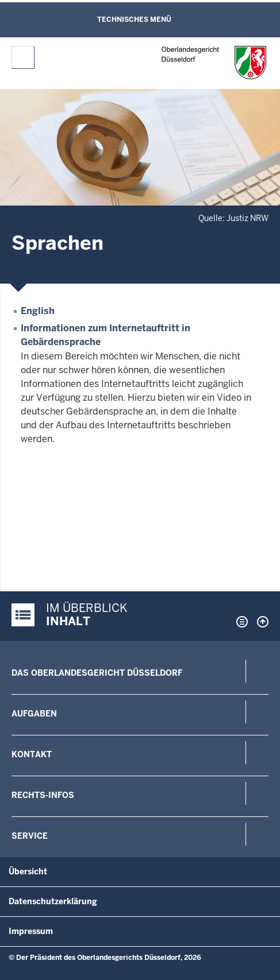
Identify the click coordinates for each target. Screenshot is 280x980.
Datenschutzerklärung (53, 901)
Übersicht (28, 871)
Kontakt (32, 754)
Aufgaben (34, 714)
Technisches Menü (134, 20)
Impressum (31, 931)
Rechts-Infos (43, 795)
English (38, 311)
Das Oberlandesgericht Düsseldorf (97, 673)
